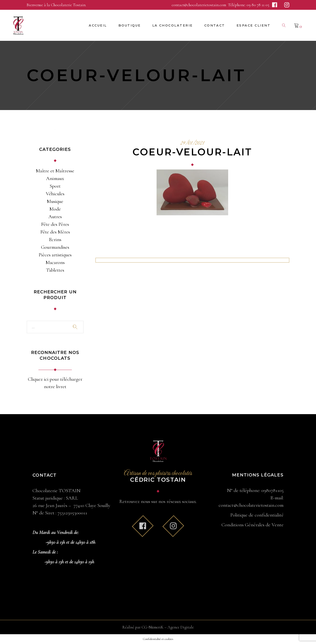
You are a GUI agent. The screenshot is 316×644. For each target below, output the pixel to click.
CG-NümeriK (153, 627)
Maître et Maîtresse (55, 171)
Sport (55, 186)
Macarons (55, 262)
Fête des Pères (55, 224)
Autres (55, 217)
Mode (55, 209)
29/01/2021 (192, 143)
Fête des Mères (55, 232)
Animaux (55, 178)
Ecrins (55, 240)
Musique (55, 201)
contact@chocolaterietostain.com (199, 5)
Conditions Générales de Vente (253, 525)
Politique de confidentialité (257, 515)
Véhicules (55, 194)
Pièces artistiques (55, 255)
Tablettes (55, 270)
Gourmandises (55, 247)
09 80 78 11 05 (258, 5)
